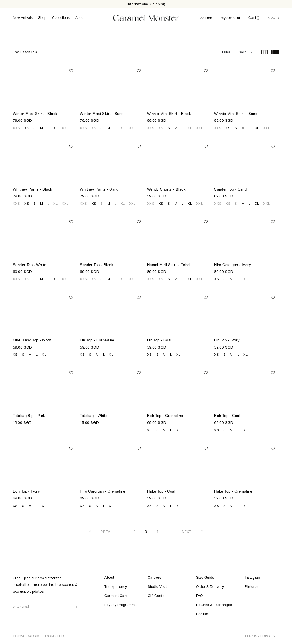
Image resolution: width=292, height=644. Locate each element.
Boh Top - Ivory (26, 492)
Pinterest (252, 587)
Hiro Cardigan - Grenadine (103, 492)
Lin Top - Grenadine (97, 341)
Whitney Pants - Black (33, 190)
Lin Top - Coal (159, 341)
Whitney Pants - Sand (99, 190)
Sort (242, 52)
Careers (154, 578)
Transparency (116, 587)
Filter (226, 52)
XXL (65, 128)
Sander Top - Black (97, 265)
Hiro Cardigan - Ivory (233, 265)
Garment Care (116, 596)
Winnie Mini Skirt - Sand (236, 114)
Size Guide (205, 578)
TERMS (251, 636)
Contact (203, 614)
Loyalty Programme (120, 605)
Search (206, 18)
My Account (230, 18)
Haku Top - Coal (161, 492)
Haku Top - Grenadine (233, 492)
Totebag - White (94, 416)
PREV (105, 532)
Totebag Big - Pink (29, 416)
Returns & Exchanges (214, 605)
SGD (273, 18)
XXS (16, 128)
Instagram (253, 578)
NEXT (187, 532)
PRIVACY (268, 636)
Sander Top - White (30, 265)
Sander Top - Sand (230, 190)
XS (27, 128)
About (80, 18)
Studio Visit (157, 587)
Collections (61, 18)
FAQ (200, 596)
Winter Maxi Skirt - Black (35, 114)
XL (55, 128)
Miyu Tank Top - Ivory (32, 341)
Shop (42, 18)
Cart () (254, 18)
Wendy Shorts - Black (166, 190)
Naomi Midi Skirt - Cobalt (170, 265)
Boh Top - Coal (227, 416)
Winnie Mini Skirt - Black (169, 114)
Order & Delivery (210, 587)
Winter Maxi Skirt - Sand (102, 114)
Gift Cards (156, 596)
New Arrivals (23, 18)
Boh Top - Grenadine (165, 416)
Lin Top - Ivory (227, 341)
